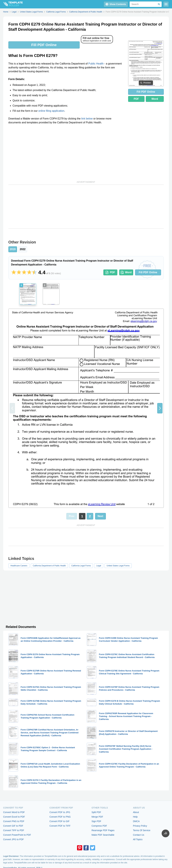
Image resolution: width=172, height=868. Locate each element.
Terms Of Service (142, 830)
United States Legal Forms (118, 566)
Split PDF (96, 812)
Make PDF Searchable (103, 835)
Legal (99, 566)
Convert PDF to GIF (60, 821)
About (136, 812)
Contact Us (139, 835)
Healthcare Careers (19, 566)
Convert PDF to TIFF (60, 826)
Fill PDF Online (44, 45)
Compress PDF (99, 826)
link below (87, 119)
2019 (13, 249)
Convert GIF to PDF (13, 826)
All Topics (138, 839)
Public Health (96, 64)
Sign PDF (96, 821)
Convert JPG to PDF (14, 839)
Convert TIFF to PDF (14, 830)
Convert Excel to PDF (14, 817)
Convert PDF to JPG (60, 812)
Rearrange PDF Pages (103, 830)
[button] (160, 408)
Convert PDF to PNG (60, 817)
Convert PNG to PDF (14, 821)
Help (135, 817)
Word (155, 99)
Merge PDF (97, 817)
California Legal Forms (81, 566)
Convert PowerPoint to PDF (17, 835)
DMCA (136, 821)
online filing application (51, 111)
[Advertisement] (66, 152)
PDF (136, 99)
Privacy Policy (140, 826)
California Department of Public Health (49, 566)
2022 (23, 249)
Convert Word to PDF (14, 812)
